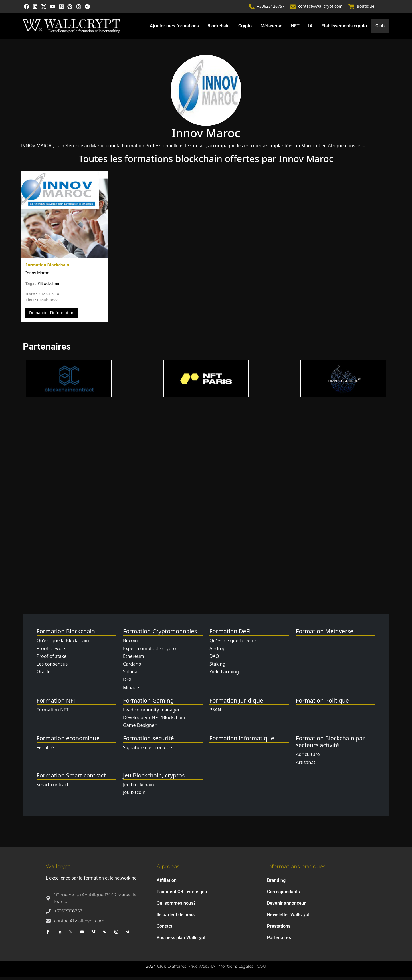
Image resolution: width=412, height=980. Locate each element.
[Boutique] (352, 8)
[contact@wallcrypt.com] (294, 8)
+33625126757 (271, 8)
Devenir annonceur (286, 906)
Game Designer (140, 728)
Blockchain (218, 28)
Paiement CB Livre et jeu (182, 895)
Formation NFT (53, 713)
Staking (217, 667)
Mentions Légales (236, 969)
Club (380, 29)
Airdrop (217, 651)
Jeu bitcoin (134, 795)
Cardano (132, 667)
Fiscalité (45, 751)
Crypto (245, 28)
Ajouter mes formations (174, 28)
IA (310, 28)
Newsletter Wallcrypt (288, 918)
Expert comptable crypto (149, 651)
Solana (130, 675)
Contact (164, 929)
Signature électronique (147, 751)
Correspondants (283, 895)
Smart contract (53, 787)
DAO (214, 659)
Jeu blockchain (138, 787)
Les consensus (52, 667)
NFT (295, 28)
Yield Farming (224, 675)
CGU (262, 969)
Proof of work (51, 651)
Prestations (279, 929)
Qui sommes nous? (176, 906)
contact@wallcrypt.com (321, 8)
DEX (127, 683)
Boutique (366, 8)
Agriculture (308, 757)
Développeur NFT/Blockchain (154, 721)
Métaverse (271, 28)
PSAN (215, 713)
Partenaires (279, 941)
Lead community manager (151, 713)
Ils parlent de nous (176, 918)
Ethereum (134, 659)
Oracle (44, 675)
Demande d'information (52, 316)
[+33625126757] (252, 8)
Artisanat (306, 765)
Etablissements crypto (344, 28)
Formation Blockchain (47, 268)
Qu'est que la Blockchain (63, 644)
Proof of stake (51, 659)
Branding (276, 883)
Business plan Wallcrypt (181, 941)
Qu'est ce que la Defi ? (233, 644)
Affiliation (167, 883)
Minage (131, 690)
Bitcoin (130, 644)
